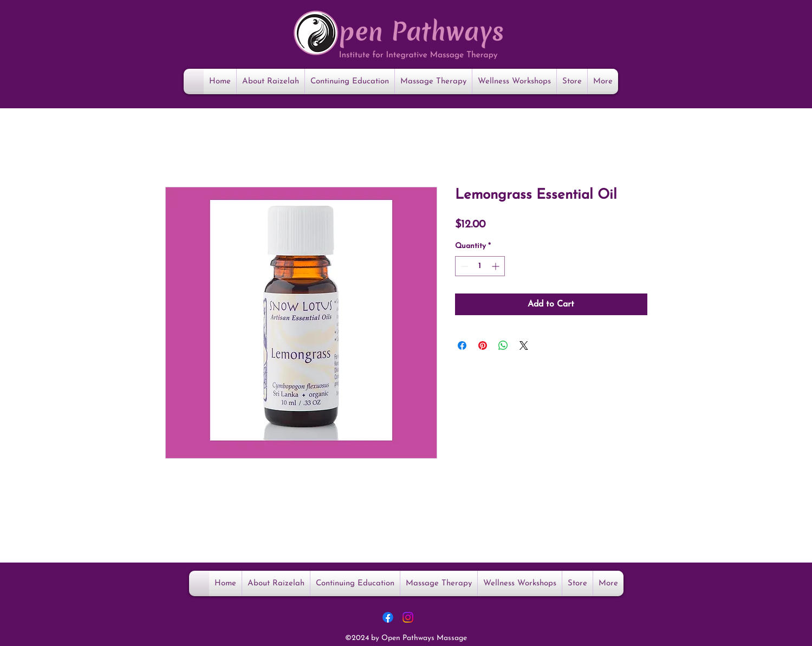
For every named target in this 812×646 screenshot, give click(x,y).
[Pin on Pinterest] (483, 345)
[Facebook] (388, 617)
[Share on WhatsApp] (503, 345)
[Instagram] (408, 617)
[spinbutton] (480, 266)
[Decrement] (463, 266)
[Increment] (496, 266)
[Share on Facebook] (462, 345)
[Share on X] (524, 345)
